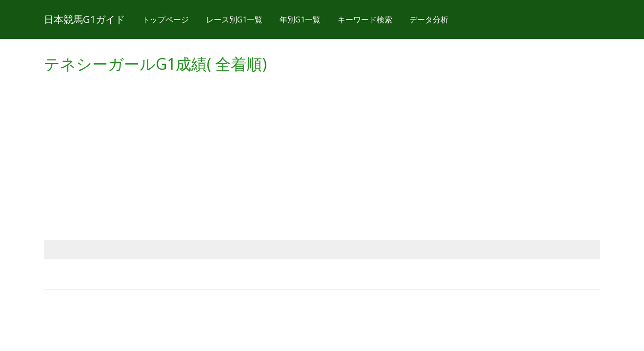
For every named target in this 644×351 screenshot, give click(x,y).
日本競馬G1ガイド (84, 19)
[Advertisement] (322, 147)
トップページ (165, 19)
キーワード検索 (365, 19)
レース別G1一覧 (234, 19)
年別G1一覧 (300, 19)
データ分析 (429, 19)
